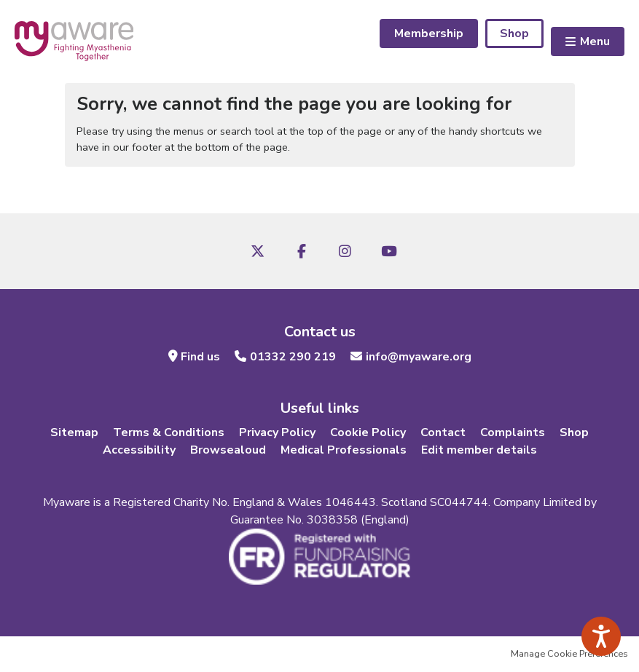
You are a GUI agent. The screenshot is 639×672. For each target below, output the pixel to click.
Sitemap (74, 432)
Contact (443, 432)
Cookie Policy (368, 432)
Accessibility (139, 450)
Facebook (302, 251)
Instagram (345, 251)
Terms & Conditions (169, 432)
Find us (200, 357)
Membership (429, 33)
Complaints (513, 432)
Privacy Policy (277, 432)
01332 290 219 (293, 357)
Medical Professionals (344, 450)
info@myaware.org (419, 357)
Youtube (389, 251)
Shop (514, 33)
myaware (74, 41)
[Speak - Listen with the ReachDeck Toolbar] (601, 636)
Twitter (258, 251)
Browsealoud (228, 450)
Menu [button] (595, 41)
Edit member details (479, 450)
